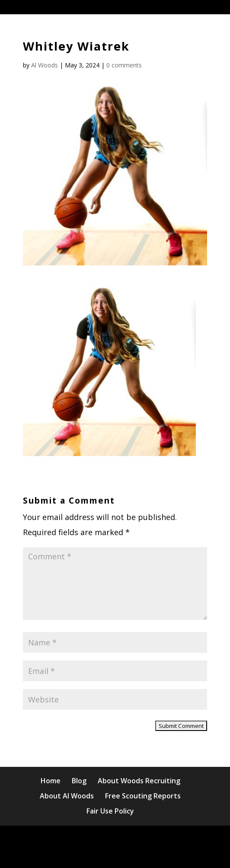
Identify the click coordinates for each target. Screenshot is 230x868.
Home (51, 781)
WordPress (115, 854)
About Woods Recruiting (139, 781)
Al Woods (45, 65)
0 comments (124, 65)
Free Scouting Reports (143, 796)
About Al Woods (67, 796)
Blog (79, 781)
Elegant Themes (113, 839)
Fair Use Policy (110, 811)
